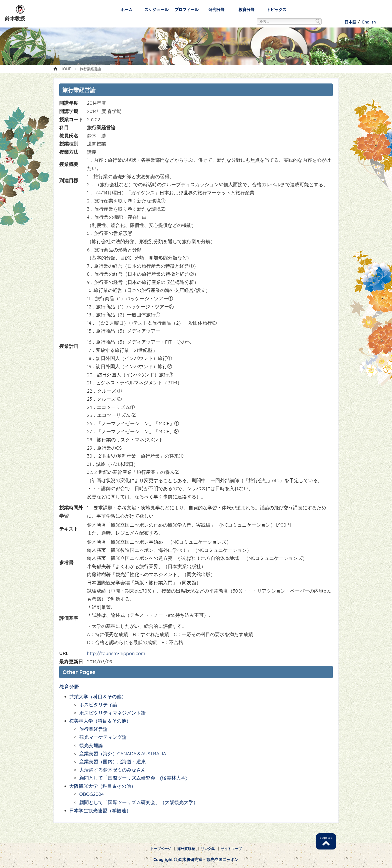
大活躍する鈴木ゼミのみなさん (112, 770)
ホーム (126, 9)
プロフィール (186, 9)
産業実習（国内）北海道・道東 (112, 762)
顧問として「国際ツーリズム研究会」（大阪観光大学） (139, 802)
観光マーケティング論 (103, 737)
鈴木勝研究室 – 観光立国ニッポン (20, 9)
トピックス (276, 9)
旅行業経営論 (93, 729)
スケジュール (156, 9)
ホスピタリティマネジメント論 (112, 713)
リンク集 (208, 849)
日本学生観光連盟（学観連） (100, 811)
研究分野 (216, 9)
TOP (326, 841)
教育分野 (246, 9)
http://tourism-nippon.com (116, 653)
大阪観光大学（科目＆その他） (102, 786)
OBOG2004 (91, 794)
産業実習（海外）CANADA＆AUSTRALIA (123, 754)
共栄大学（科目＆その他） (98, 697)
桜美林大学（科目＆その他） (102, 721)
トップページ (161, 849)
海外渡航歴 (186, 849)
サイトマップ (231, 849)
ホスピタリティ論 (98, 705)
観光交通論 (91, 745)
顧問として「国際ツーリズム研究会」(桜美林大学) (133, 778)
